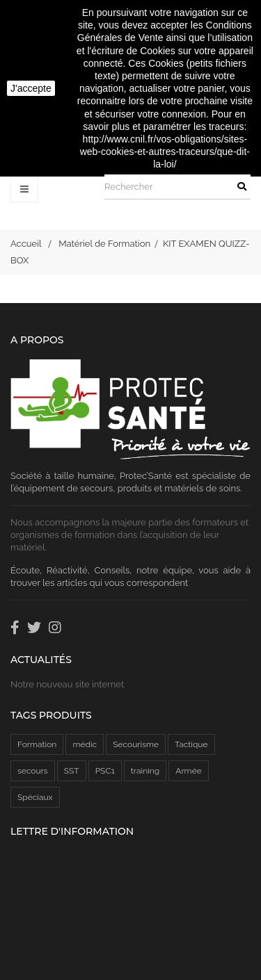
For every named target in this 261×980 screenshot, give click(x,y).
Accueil (26, 244)
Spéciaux (35, 797)
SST (72, 771)
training (145, 771)
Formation (37, 744)
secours (33, 771)
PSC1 (105, 771)
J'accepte (31, 88)
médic (85, 744)
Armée (188, 771)
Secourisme (136, 744)
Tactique (191, 744)
